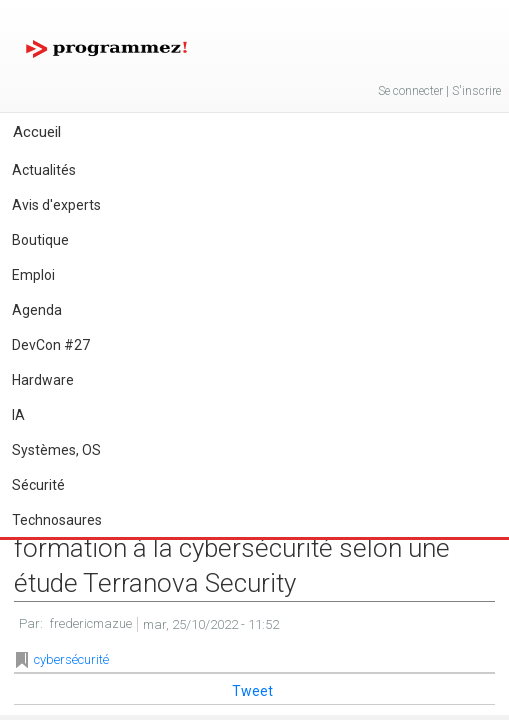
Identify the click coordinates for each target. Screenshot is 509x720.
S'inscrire (476, 91)
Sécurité (38, 485)
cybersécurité (71, 659)
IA (18, 415)
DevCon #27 (51, 345)
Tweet (252, 691)
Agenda (37, 310)
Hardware (43, 380)
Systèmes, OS (56, 450)
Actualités (44, 170)
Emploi (33, 275)
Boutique (40, 240)
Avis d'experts (56, 205)
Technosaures (57, 520)
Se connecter (410, 91)
